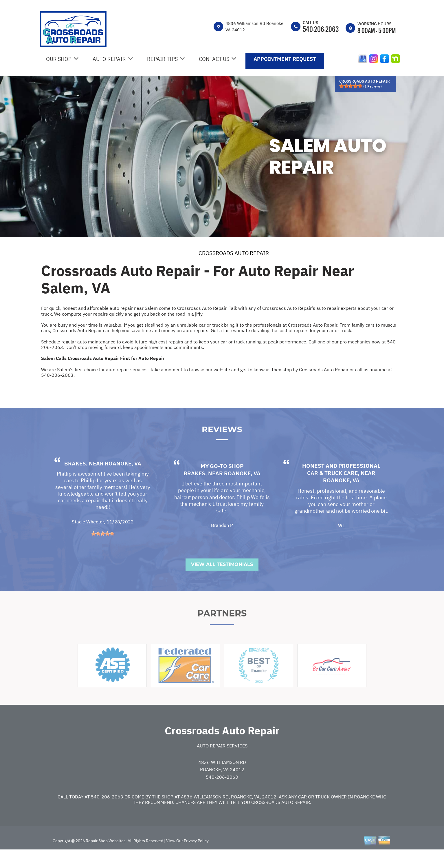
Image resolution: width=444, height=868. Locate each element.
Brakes (75, 479)
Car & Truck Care (332, 489)
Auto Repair (109, 59)
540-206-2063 (321, 29)
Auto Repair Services (222, 762)
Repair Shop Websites (105, 857)
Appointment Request (285, 59)
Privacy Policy (196, 857)
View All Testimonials (222, 580)
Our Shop (59, 59)
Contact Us (214, 59)
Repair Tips (162, 59)
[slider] (351, 86)
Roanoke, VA (123, 479)
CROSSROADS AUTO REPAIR (234, 253)
